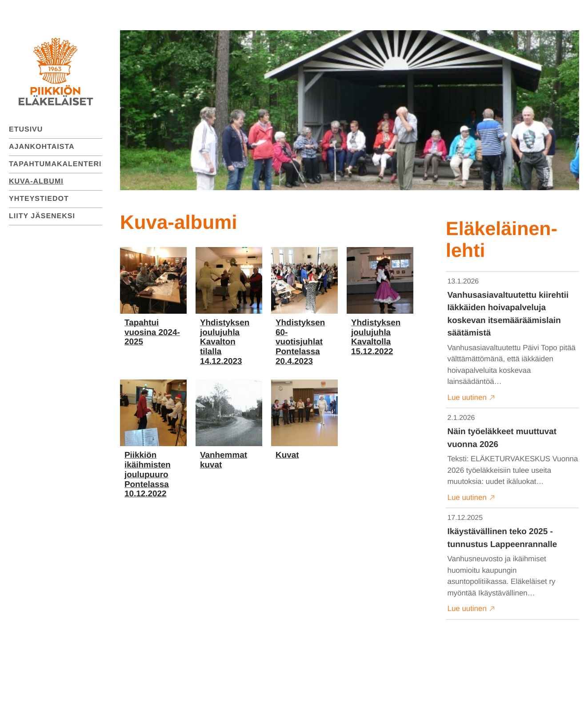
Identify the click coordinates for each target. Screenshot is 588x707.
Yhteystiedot (39, 199)
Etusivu (26, 130)
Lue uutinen (471, 398)
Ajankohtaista (42, 147)
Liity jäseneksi (42, 216)
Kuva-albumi (36, 182)
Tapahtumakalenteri (55, 164)
